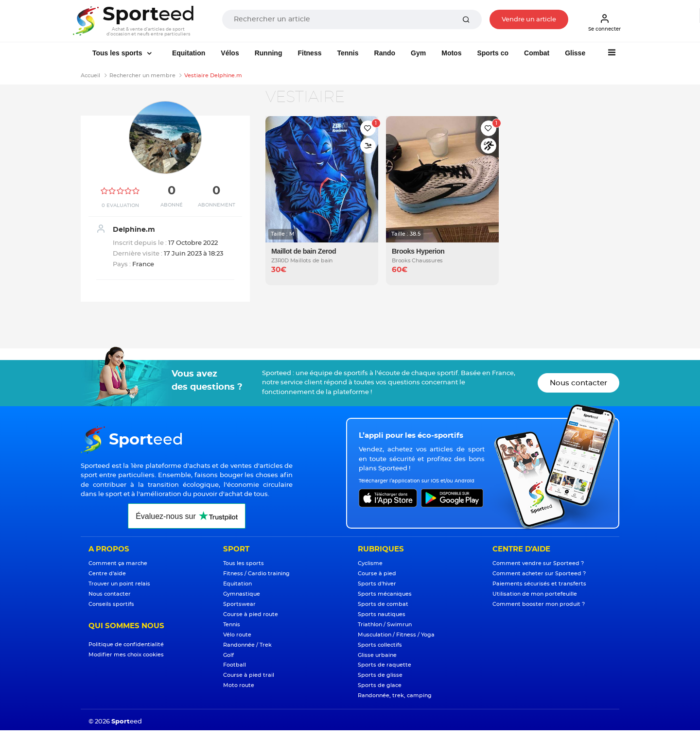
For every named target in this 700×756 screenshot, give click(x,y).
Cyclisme (370, 563)
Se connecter (604, 22)
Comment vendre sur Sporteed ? (538, 563)
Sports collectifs (380, 645)
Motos (451, 53)
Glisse (575, 53)
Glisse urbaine (377, 655)
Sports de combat (383, 604)
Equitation (189, 53)
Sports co (493, 53)
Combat (537, 53)
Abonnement (217, 205)
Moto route (239, 685)
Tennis (348, 53)
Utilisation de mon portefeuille (535, 594)
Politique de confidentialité (126, 644)
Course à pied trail (249, 675)
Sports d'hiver (377, 584)
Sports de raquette (385, 665)
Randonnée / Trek (247, 645)
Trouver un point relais (119, 584)
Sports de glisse (380, 675)
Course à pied (377, 574)
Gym (418, 53)
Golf (228, 655)
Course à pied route (251, 614)
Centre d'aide (107, 574)
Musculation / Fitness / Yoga (396, 635)
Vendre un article (529, 20)
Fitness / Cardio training (256, 574)
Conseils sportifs (111, 604)
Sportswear (239, 604)
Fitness (309, 53)
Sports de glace (380, 685)
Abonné (172, 205)
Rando (385, 53)
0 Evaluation (120, 206)
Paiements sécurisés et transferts (539, 584)
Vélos (230, 53)
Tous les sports (118, 53)
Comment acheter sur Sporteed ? (539, 574)
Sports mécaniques (385, 594)
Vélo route (237, 635)
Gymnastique (242, 594)
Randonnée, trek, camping (395, 696)
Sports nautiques (382, 614)
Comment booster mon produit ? (539, 604)
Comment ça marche (118, 563)
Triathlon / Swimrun (385, 625)
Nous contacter (578, 383)
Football (235, 665)
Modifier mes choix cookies (126, 655)
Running (269, 53)
